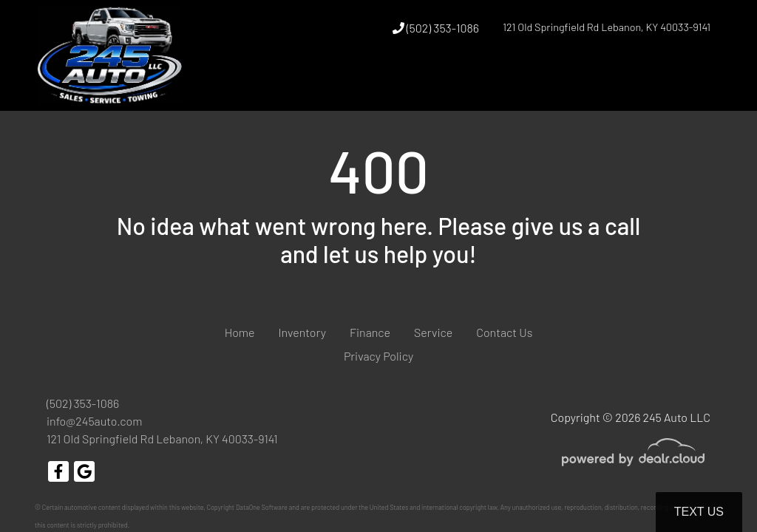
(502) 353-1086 (436, 28)
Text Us (699, 512)
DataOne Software (262, 507)
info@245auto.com (94, 421)
